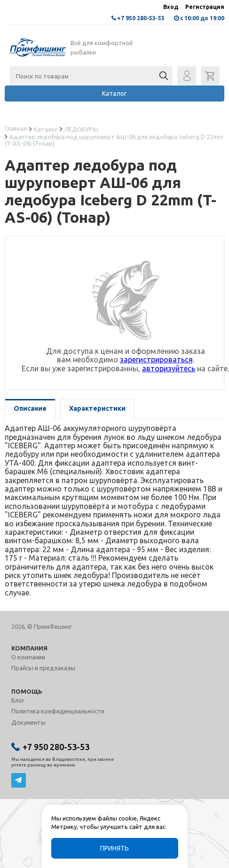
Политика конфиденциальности (58, 711)
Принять (114, 848)
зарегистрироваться (156, 360)
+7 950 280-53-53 (141, 18)
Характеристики (97, 408)
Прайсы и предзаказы (43, 668)
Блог (18, 700)
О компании (28, 657)
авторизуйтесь (169, 368)
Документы (28, 722)
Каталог (114, 94)
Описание (30, 408)
